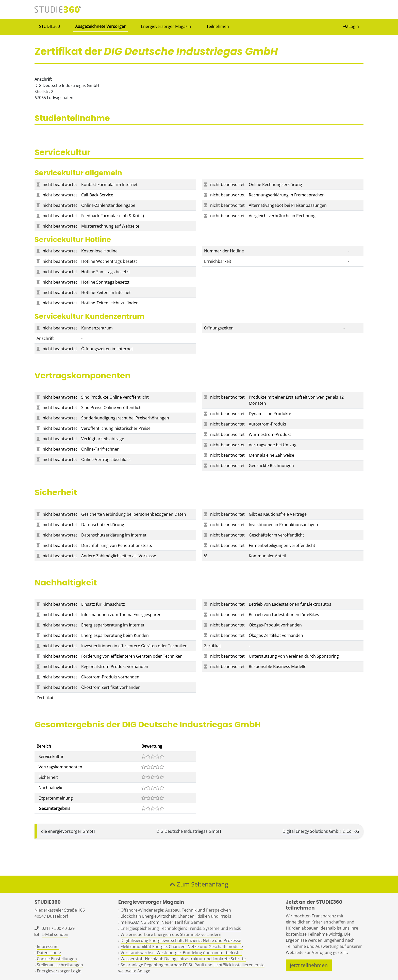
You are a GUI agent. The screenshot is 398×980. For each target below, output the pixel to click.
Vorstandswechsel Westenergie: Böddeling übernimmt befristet (181, 953)
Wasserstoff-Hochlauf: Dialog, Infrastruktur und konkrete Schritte (183, 959)
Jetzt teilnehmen (309, 965)
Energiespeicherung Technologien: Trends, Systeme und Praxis (181, 928)
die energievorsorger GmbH (68, 831)
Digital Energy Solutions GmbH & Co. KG (321, 831)
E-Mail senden (55, 934)
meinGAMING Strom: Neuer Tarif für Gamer (162, 922)
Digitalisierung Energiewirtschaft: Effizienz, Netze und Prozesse (181, 940)
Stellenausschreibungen (60, 965)
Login (351, 26)
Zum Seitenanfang (199, 884)
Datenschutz (49, 953)
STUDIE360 (49, 26)
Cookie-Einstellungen (57, 959)
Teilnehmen (218, 26)
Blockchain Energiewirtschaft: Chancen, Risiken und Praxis (176, 916)
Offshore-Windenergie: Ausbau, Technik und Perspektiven (176, 910)
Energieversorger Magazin (166, 26)
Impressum (48, 947)
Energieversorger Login (59, 971)
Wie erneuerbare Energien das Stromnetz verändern (171, 934)
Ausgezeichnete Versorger (100, 26)
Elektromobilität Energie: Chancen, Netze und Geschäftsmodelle (182, 947)
